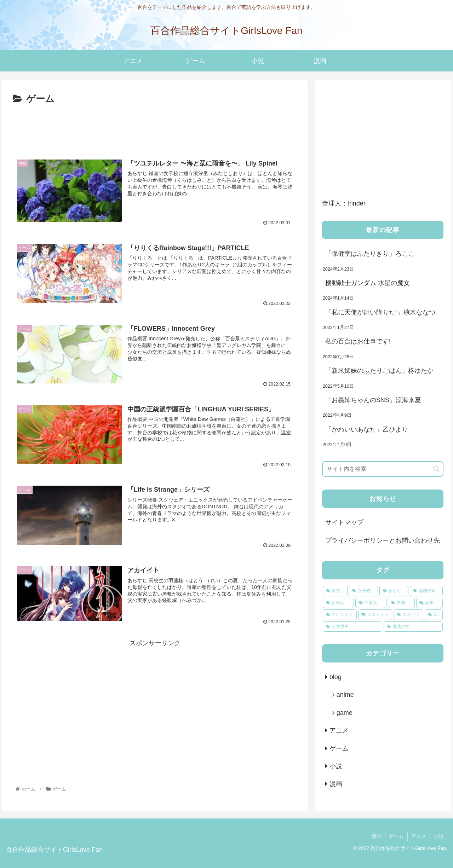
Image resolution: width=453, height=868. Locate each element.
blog (336, 677)
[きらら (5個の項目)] (394, 591)
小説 (336, 766)
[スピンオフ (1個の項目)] (340, 615)
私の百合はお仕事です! (358, 341)
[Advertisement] (155, 127)
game (345, 713)
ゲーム (339, 748)
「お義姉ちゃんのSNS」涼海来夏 (373, 400)
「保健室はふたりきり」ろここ (371, 254)
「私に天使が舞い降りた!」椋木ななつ (380, 312)
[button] (436, 469)
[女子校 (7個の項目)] (363, 591)
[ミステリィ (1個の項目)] (375, 615)
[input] (383, 469)
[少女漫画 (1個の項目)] (352, 627)
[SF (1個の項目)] (434, 615)
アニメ (339, 730)
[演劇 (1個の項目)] (430, 603)
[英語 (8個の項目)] (335, 591)
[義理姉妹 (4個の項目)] (426, 591)
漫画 (336, 784)
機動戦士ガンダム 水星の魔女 (368, 283)
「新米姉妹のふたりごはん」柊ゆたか (379, 371)
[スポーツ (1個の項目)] (408, 615)
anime (345, 695)
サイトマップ (344, 522)
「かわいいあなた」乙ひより (367, 429)
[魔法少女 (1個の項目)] (413, 627)
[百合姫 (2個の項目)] (338, 603)
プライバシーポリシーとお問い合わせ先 (383, 540)
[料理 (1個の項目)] (401, 603)
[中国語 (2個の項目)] (371, 603)
